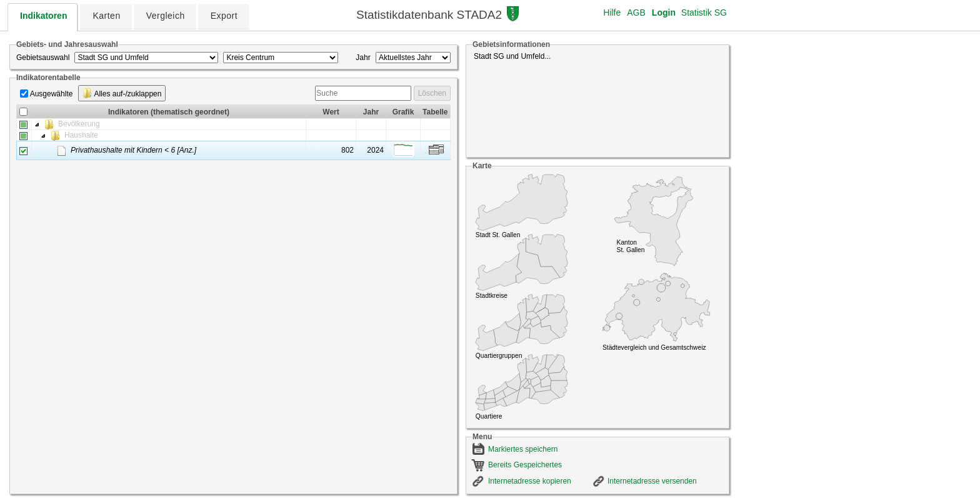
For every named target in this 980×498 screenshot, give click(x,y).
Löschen (432, 93)
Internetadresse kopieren (530, 481)
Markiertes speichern (523, 449)
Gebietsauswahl (43, 58)
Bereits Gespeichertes (525, 465)
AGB (636, 13)
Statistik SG (704, 13)
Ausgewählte (52, 94)
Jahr (363, 58)
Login (664, 13)
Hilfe (612, 13)
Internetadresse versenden (652, 481)
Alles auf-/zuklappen (122, 93)
